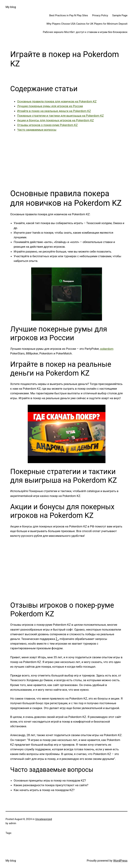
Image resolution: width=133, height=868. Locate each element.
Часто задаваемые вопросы (37, 130)
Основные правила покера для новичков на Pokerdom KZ (57, 101)
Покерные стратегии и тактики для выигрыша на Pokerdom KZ (60, 116)
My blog (11, 7)
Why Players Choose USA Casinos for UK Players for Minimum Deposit (87, 24)
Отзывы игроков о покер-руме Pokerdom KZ (47, 125)
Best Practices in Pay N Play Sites (69, 15)
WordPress (120, 861)
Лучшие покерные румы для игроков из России (50, 106)
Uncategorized (43, 819)
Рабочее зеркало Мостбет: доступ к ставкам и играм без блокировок (85, 32)
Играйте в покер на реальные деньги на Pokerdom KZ (54, 111)
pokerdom (107, 349)
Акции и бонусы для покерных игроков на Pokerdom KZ (56, 120)
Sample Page (120, 15)
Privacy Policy (100, 15)
